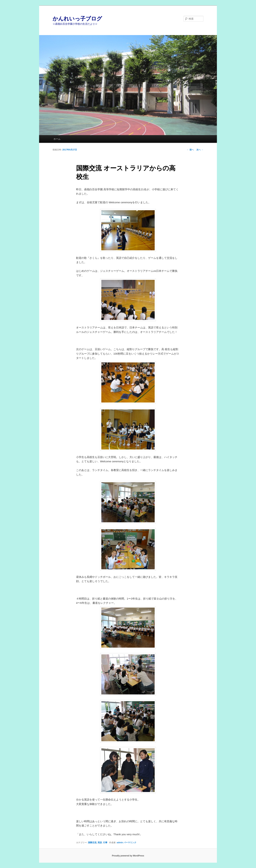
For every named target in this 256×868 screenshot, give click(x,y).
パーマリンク (130, 843)
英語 (100, 843)
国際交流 (92, 843)
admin (120, 843)
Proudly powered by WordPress (128, 856)
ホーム (57, 139)
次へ (200, 150)
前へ (190, 150)
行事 (105, 843)
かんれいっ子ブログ (77, 19)
